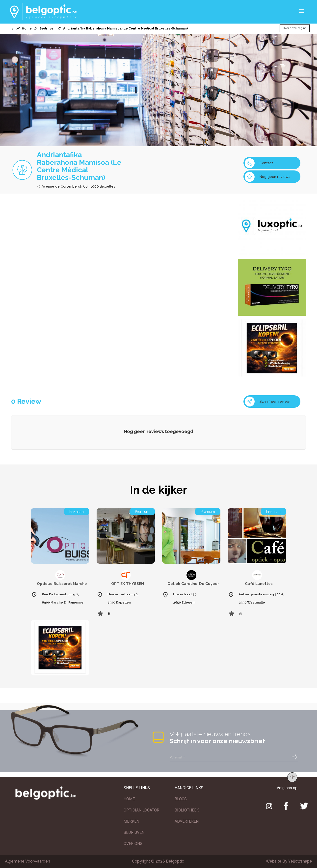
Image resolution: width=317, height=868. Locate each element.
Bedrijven (47, 28)
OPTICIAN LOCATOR (141, 810)
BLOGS (181, 799)
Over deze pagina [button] (295, 28)
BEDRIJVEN (134, 832)
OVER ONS (133, 844)
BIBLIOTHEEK (187, 810)
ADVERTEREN (187, 821)
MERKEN (131, 821)
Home (27, 28)
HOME (129, 799)
